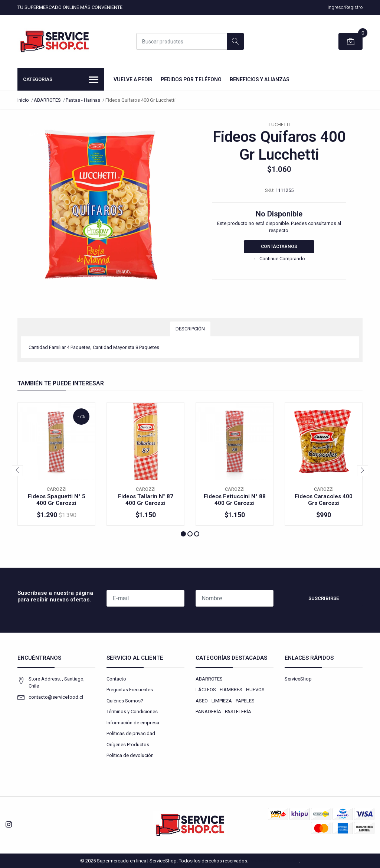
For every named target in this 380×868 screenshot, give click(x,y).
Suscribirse (324, 598)
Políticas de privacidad (131, 733)
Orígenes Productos (128, 745)
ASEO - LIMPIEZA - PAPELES (225, 701)
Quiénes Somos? (125, 701)
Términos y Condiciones (132, 712)
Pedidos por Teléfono (191, 79)
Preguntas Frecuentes (130, 690)
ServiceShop (298, 679)
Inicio (23, 100)
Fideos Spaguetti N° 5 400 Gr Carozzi (57, 500)
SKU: (270, 190)
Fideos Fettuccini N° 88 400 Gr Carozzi (235, 500)
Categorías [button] (61, 80)
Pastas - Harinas (83, 100)
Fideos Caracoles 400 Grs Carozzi (324, 500)
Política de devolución (130, 755)
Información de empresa (133, 723)
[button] (183, 534)
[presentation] (17, 471)
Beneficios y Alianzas (260, 79)
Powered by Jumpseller (274, 861)
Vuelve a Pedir (133, 79)
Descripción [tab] (190, 329)
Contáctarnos (279, 247)
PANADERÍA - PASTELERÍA (223, 712)
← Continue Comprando (279, 259)
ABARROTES (47, 100)
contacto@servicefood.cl (56, 697)
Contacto (116, 679)
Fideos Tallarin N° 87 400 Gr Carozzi (146, 500)
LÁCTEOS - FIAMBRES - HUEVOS (230, 690)
